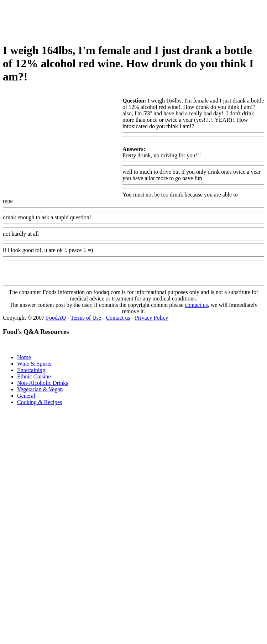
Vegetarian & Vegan (40, 389)
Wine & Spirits (34, 364)
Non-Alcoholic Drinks (43, 383)
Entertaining (31, 370)
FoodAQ (56, 318)
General (26, 396)
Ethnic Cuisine (34, 376)
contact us (196, 305)
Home (24, 357)
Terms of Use (86, 318)
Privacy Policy (152, 318)
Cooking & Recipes (40, 402)
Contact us (118, 318)
